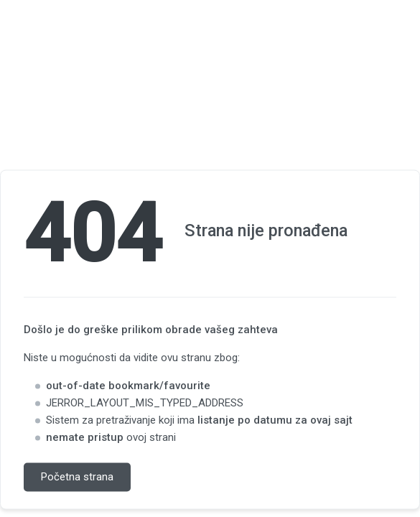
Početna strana (77, 478)
